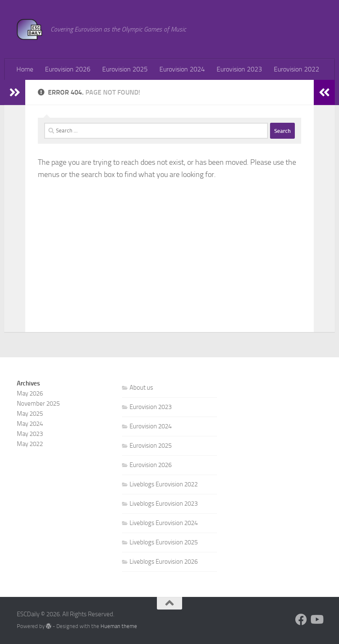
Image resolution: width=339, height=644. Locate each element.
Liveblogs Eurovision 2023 (164, 504)
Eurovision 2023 (239, 69)
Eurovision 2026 (68, 69)
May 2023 (30, 434)
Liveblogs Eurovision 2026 (164, 562)
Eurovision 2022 (297, 69)
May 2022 (30, 444)
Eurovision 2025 (125, 69)
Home (25, 69)
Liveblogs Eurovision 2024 (164, 523)
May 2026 (30, 393)
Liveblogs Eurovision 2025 (164, 542)
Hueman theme (119, 626)
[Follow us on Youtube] (316, 620)
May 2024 (30, 424)
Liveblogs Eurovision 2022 (164, 484)
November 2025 (38, 404)
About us (141, 388)
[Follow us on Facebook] (301, 620)
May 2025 (30, 414)
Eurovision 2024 (182, 69)
